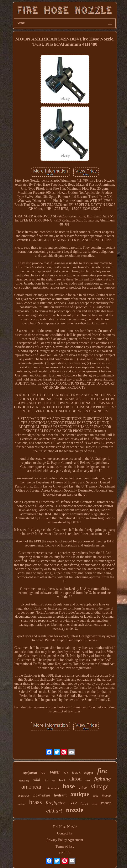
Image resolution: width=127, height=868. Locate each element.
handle (95, 804)
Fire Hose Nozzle (65, 827)
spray (95, 796)
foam (44, 773)
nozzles (22, 804)
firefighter (55, 803)
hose (69, 786)
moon (106, 803)
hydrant (60, 795)
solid (36, 780)
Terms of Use (65, 846)
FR (68, 853)
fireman (107, 796)
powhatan (42, 796)
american (32, 787)
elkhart (54, 811)
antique (80, 794)
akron (76, 779)
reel (54, 781)
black (62, 780)
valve (83, 788)
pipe (46, 780)
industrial (24, 796)
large (84, 803)
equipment (30, 773)
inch (66, 773)
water (55, 772)
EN (61, 853)
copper (89, 773)
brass (35, 802)
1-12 (73, 803)
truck (76, 772)
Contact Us (65, 833)
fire (102, 771)
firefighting (24, 781)
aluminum (53, 788)
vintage (100, 786)
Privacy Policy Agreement (65, 840)
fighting (102, 779)
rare (88, 780)
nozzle (75, 810)
